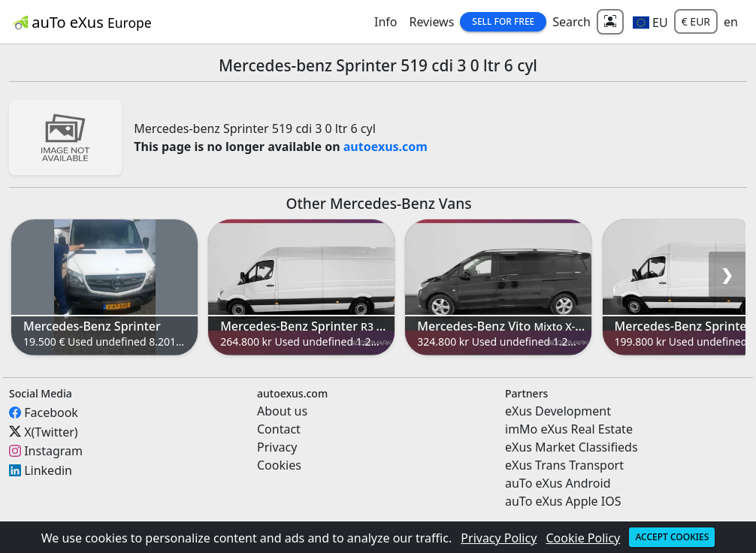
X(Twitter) (51, 431)
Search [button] (572, 22)
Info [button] (386, 22)
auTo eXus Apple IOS (563, 501)
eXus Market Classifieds (572, 447)
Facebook (51, 412)
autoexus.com (386, 147)
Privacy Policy (499, 538)
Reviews (431, 22)
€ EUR (696, 21)
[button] (650, 22)
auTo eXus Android (558, 483)
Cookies (279, 465)
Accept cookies (672, 537)
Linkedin (48, 470)
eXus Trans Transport (564, 465)
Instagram (53, 451)
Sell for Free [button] (503, 21)
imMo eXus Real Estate (569, 429)
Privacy (277, 447)
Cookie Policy (584, 538)
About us (282, 411)
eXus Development (558, 411)
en (731, 22)
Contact (279, 429)
